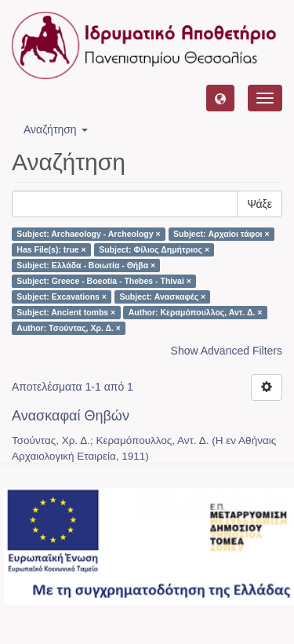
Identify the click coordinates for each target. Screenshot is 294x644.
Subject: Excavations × (62, 297)
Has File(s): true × (51, 249)
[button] (220, 98)
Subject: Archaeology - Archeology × (88, 234)
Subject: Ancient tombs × (66, 312)
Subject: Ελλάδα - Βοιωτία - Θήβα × (86, 265)
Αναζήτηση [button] (56, 129)
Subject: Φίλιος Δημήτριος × (154, 249)
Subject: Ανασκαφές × (162, 297)
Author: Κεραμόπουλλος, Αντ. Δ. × (196, 312)
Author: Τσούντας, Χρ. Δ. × (69, 328)
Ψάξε (260, 204)
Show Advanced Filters (227, 351)
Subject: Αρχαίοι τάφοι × (221, 234)
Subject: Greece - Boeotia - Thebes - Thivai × (104, 281)
